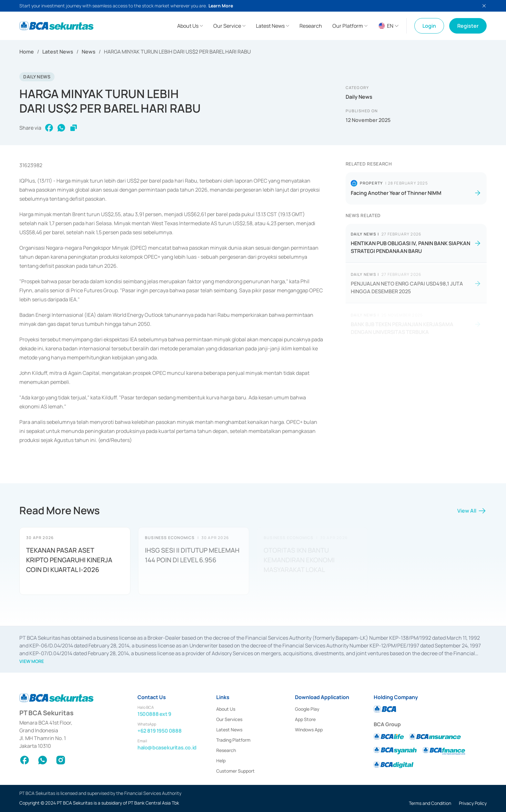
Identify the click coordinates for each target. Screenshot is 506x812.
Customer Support (235, 771)
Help (221, 761)
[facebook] (49, 128)
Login (429, 26)
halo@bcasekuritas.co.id (167, 747)
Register (468, 26)
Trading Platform (233, 740)
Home (27, 52)
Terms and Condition (430, 803)
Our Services (229, 719)
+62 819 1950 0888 (159, 731)
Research (226, 750)
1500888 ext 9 (154, 714)
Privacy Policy (473, 803)
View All (472, 513)
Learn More (221, 6)
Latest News (58, 52)
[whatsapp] (61, 128)
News (89, 52)
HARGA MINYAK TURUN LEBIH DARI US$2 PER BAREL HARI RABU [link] (177, 52)
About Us (226, 709)
